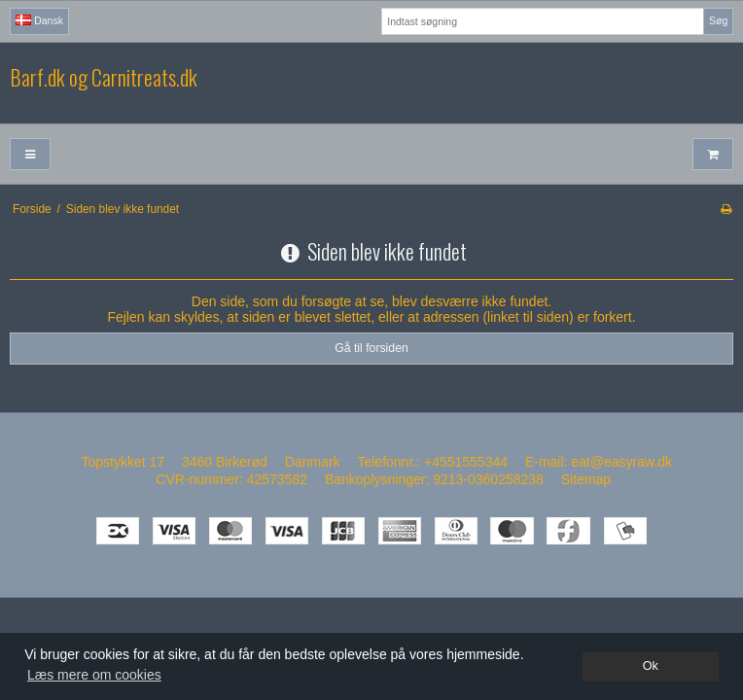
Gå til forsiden (371, 348)
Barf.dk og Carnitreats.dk (104, 78)
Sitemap (586, 479)
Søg (718, 20)
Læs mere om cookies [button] (94, 675)
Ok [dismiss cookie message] (651, 666)
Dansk (39, 20)
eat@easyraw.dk (621, 462)
